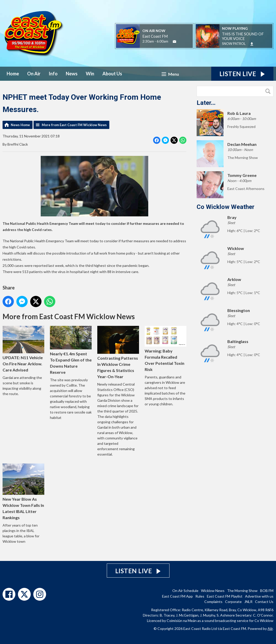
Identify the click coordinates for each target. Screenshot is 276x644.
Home (13, 74)
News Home (20, 125)
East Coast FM (155, 36)
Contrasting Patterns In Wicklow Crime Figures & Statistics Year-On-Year (118, 352)
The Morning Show (242, 591)
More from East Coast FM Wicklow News (74, 125)
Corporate (233, 602)
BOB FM (267, 591)
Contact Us (264, 602)
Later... (206, 103)
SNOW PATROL (234, 44)
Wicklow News (213, 591)
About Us (112, 74)
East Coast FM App (177, 596)
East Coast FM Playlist (225, 596)
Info (53, 74)
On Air (34, 74)
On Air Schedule (185, 591)
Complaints (213, 602)
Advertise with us (259, 596)
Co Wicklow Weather (226, 207)
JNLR (248, 602)
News (72, 74)
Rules (200, 596)
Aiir (270, 628)
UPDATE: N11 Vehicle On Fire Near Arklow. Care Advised (23, 349)
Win (90, 74)
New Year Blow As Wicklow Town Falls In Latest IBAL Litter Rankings (23, 492)
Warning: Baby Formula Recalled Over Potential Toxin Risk (166, 349)
